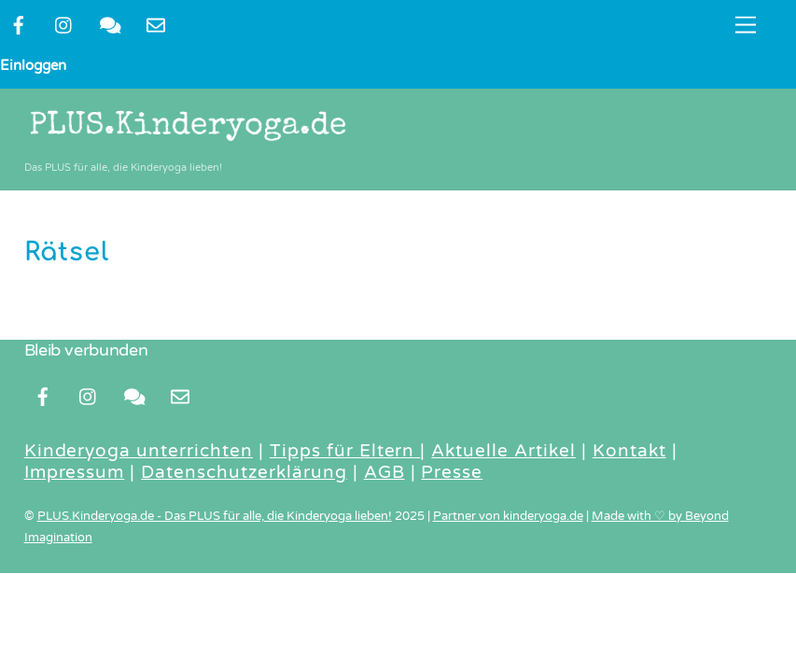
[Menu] (746, 26)
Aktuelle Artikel (503, 451)
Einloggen (33, 65)
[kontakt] (110, 24)
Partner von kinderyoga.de (508, 516)
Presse (452, 472)
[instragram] (64, 24)
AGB (384, 472)
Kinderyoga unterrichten (139, 451)
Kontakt (629, 451)
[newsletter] (156, 24)
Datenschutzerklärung (244, 472)
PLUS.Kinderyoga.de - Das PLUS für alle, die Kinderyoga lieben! (215, 516)
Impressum (75, 472)
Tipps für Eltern (345, 451)
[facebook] (19, 24)
